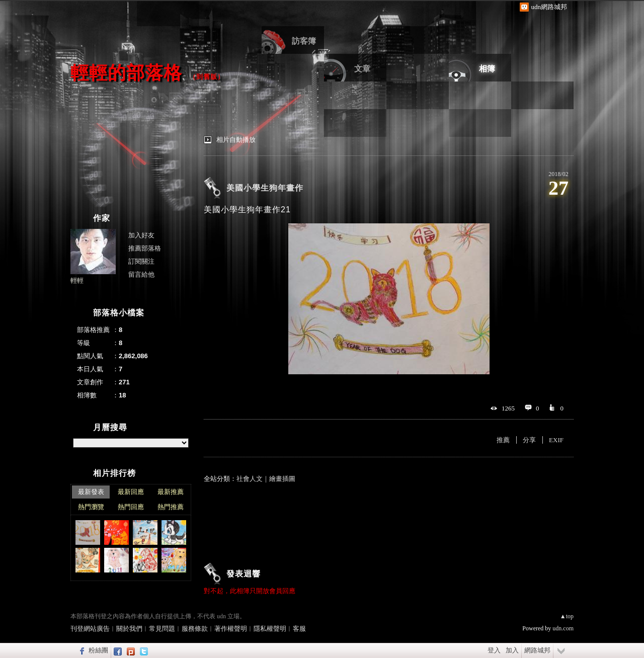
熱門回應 (131, 507)
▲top (567, 616)
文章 (362, 69)
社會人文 (250, 479)
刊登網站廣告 (90, 629)
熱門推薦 (171, 507)
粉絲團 (98, 650)
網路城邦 (537, 650)
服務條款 (195, 629)
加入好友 (141, 235)
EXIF (556, 440)
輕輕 (77, 280)
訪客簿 (304, 41)
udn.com (563, 628)
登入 (494, 650)
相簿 (487, 69)
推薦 (503, 440)
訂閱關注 (141, 261)
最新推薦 (171, 492)
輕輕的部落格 (126, 73)
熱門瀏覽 (91, 507)
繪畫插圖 (282, 479)
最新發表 (91, 492)
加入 (512, 650)
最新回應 (131, 492)
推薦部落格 (145, 248)
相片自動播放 (236, 140)
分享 (529, 440)
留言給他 (141, 274)
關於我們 (129, 629)
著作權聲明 (231, 629)
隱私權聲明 (270, 629)
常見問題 (162, 629)
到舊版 (207, 77)
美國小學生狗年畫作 (265, 188)
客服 (299, 629)
